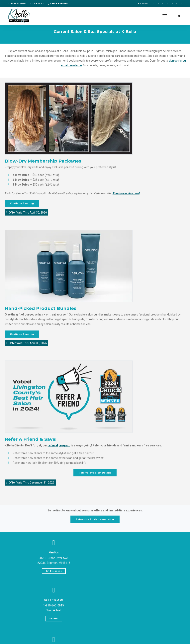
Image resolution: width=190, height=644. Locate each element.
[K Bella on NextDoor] (181, 3)
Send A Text (143, 572)
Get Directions (47, 575)
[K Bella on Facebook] (153, 3)
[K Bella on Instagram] (167, 3)
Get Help (142, 580)
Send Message (47, 640)
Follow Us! (143, 3)
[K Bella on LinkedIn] (177, 3)
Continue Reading (22, 204)
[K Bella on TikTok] (158, 3)
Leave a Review (58, 3)
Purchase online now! (126, 194)
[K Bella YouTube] (163, 3)
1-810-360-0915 (17, 3)
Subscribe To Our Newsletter (95, 521)
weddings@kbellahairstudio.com (48, 632)
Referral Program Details (95, 482)
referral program (59, 455)
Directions (37, 3)
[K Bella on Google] (172, 3)
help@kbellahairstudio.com (48, 627)
